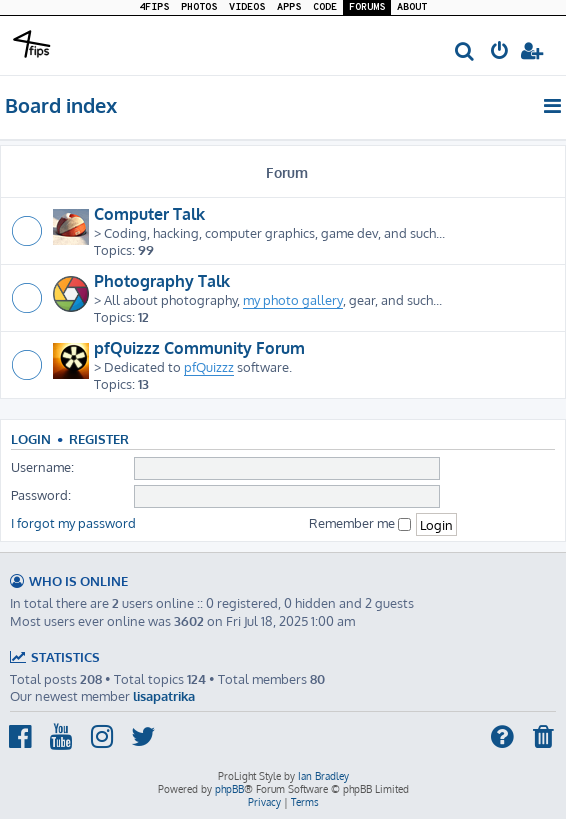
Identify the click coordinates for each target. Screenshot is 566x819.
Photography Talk (162, 281)
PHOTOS (199, 7)
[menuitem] (465, 52)
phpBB (229, 789)
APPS (289, 7)
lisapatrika (164, 695)
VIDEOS (247, 7)
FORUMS (367, 7)
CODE (325, 7)
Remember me (360, 522)
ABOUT (412, 7)
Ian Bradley (323, 776)
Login (31, 439)
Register (99, 439)
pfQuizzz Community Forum (199, 348)
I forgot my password (73, 522)
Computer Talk (149, 214)
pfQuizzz (209, 366)
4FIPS (154, 7)
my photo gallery (293, 299)
